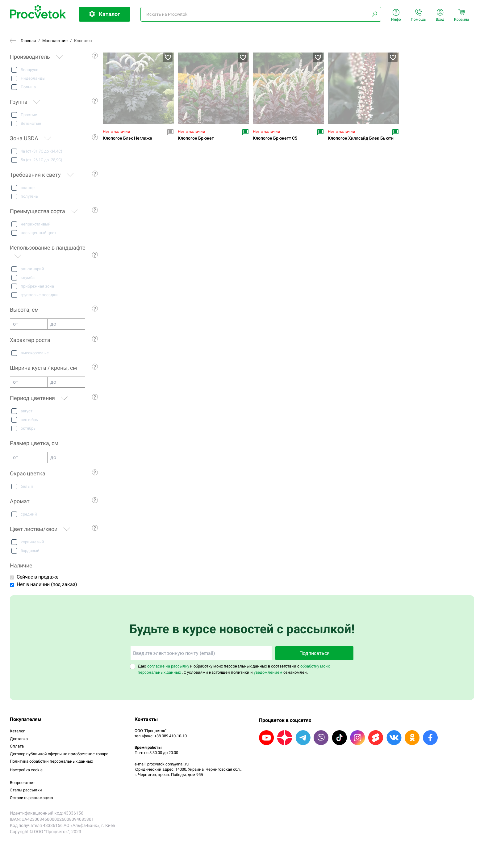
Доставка (19, 739)
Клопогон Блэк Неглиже (127, 138)
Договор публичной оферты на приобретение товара (59, 754)
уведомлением (268, 672)
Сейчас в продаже (38, 577)
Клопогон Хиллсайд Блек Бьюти (361, 138)
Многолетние (55, 41)
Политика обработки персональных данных (51, 761)
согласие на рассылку (168, 666)
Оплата (17, 746)
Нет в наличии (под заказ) (47, 584)
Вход (440, 15)
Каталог (17, 731)
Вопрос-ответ (22, 783)
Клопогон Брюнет (196, 138)
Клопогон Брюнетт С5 (275, 138)
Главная (28, 41)
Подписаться (315, 653)
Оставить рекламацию (31, 798)
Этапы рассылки (26, 790)
